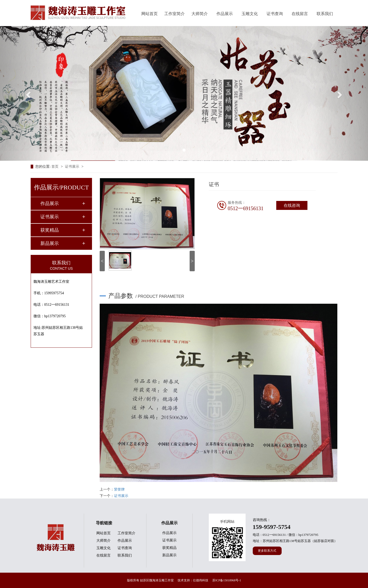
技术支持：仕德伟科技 (193, 580)
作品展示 (225, 14)
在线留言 (300, 14)
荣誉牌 (119, 489)
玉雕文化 (250, 14)
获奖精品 (50, 230)
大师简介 (200, 14)
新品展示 (50, 243)
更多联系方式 (267, 551)
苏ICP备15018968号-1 (227, 580)
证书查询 (275, 14)
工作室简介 (175, 14)
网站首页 (149, 14)
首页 (55, 167)
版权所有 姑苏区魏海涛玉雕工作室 (150, 580)
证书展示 (73, 167)
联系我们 (325, 14)
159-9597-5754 (272, 527)
